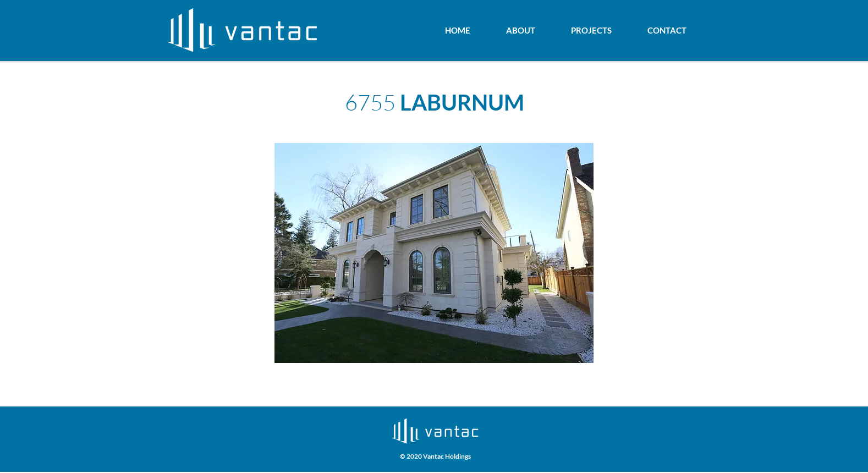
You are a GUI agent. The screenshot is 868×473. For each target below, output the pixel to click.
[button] (434, 253)
